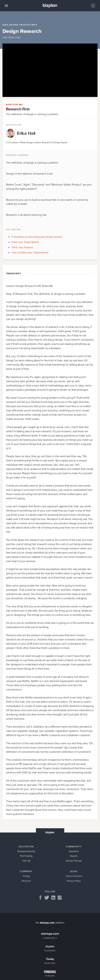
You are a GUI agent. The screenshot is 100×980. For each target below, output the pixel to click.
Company (26, 871)
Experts (74, 856)
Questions (74, 851)
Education (26, 846)
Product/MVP (28, 25)
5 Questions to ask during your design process (37, 237)
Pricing (26, 876)
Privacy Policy (74, 881)
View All (26, 861)
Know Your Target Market (25, 242)
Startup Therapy (74, 861)
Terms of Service (74, 876)
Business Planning (26, 851)
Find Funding (26, 856)
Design (14, 25)
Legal (74, 871)
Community (74, 846)
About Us (26, 881)
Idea (5, 25)
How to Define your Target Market (30, 252)
